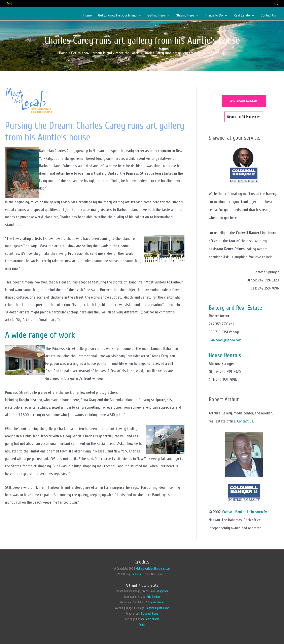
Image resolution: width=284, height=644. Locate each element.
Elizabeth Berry (150, 613)
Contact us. (246, 421)
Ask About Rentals (244, 101)
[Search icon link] (276, 3)
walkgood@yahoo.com (225, 340)
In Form (137, 574)
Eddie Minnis (152, 619)
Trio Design (153, 596)
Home (63, 53)
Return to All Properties (244, 116)
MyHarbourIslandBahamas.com (153, 568)
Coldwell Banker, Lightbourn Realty (248, 512)
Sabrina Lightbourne (157, 608)
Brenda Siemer (156, 602)
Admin (142, 624)
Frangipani (162, 591)
